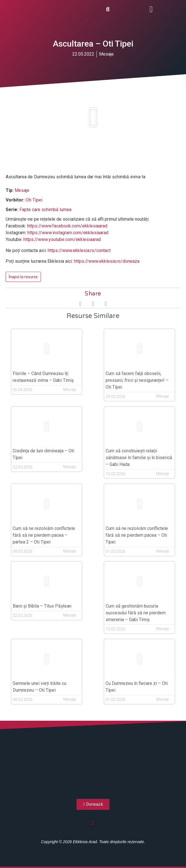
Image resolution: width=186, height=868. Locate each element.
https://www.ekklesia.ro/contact (79, 250)
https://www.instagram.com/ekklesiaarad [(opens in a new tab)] (68, 233)
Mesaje (106, 54)
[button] (151, 9)
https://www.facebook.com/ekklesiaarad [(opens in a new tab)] (67, 226)
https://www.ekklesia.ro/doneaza (107, 261)
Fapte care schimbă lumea (45, 210)
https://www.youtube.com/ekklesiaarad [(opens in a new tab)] (62, 239)
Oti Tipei (34, 200)
